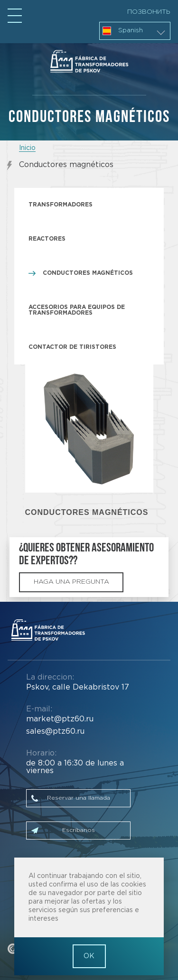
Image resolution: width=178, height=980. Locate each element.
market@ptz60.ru (60, 719)
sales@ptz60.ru (55, 732)
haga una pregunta (71, 582)
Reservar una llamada (79, 798)
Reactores (47, 239)
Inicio (27, 148)
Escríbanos (79, 830)
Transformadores (61, 205)
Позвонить (149, 12)
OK (89, 956)
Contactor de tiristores (72, 347)
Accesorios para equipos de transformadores (77, 310)
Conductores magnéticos (88, 273)
